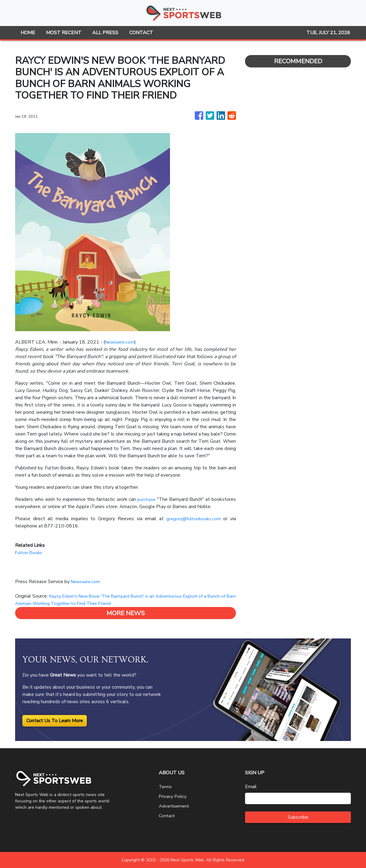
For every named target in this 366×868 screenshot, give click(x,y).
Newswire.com (121, 342)
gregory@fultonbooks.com (193, 519)
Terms (166, 787)
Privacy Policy (173, 796)
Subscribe (298, 817)
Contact (167, 816)
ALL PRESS (105, 33)
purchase (146, 499)
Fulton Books (29, 553)
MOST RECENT (64, 33)
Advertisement (175, 806)
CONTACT (141, 33)
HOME (28, 33)
